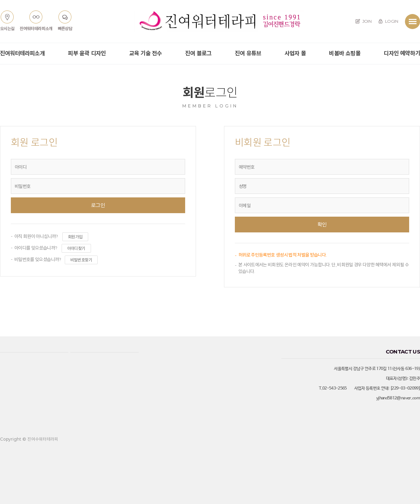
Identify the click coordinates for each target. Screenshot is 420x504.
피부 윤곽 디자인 (87, 53)
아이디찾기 (76, 248)
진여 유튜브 (248, 53)
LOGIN (388, 21)
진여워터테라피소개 (22, 53)
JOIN (363, 21)
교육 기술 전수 (146, 53)
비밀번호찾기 (81, 260)
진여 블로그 (198, 53)
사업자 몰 (295, 53)
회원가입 (75, 237)
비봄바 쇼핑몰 (345, 53)
